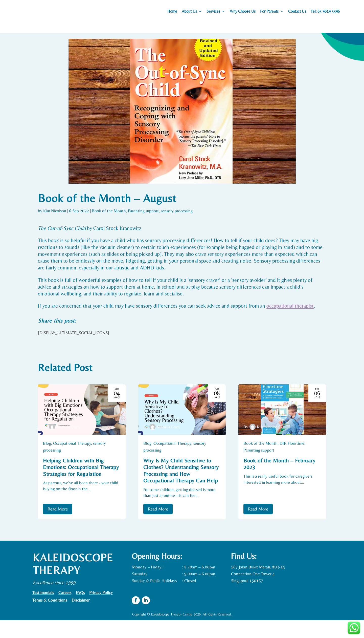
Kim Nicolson (55, 228)
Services (213, 13)
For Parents (269, 13)
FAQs (80, 611)
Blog (47, 461)
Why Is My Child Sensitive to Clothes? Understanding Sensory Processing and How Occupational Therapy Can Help (181, 488)
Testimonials (43, 611)
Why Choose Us (243, 13)
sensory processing (177, 228)
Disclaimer (81, 618)
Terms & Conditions (50, 618)
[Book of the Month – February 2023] (282, 427)
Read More (58, 527)
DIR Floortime (292, 461)
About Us (189, 13)
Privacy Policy (101, 611)
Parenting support (143, 228)
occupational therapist (290, 324)
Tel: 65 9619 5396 (325, 13)
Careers (65, 611)
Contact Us (297, 13)
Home (172, 13)
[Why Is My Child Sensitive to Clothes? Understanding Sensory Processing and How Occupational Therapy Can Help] (182, 427)
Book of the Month (109, 228)
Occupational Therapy (72, 461)
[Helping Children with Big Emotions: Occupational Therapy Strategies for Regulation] (82, 427)
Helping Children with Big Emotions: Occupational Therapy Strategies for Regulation (81, 485)
